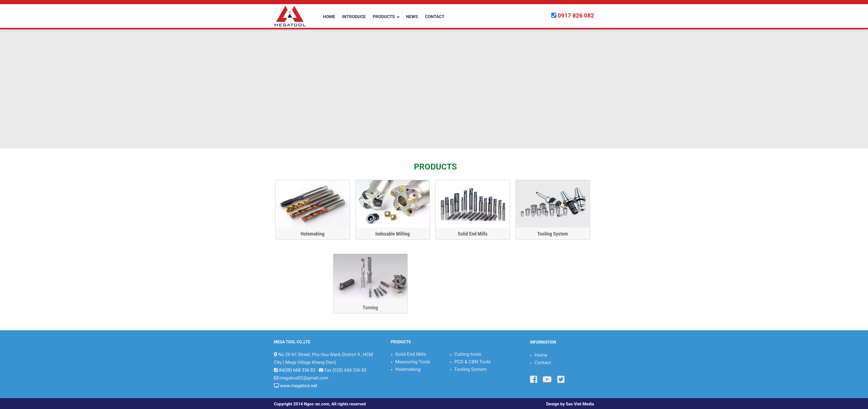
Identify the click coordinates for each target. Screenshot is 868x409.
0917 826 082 (576, 16)
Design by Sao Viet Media (570, 404)
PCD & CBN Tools (473, 362)
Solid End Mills (476, 234)
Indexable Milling (396, 234)
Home (541, 355)
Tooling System (556, 234)
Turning (525, 308)
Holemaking (316, 234)
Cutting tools (468, 354)
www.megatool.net (299, 386)
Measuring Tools (413, 362)
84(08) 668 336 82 (297, 370)
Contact (543, 363)
